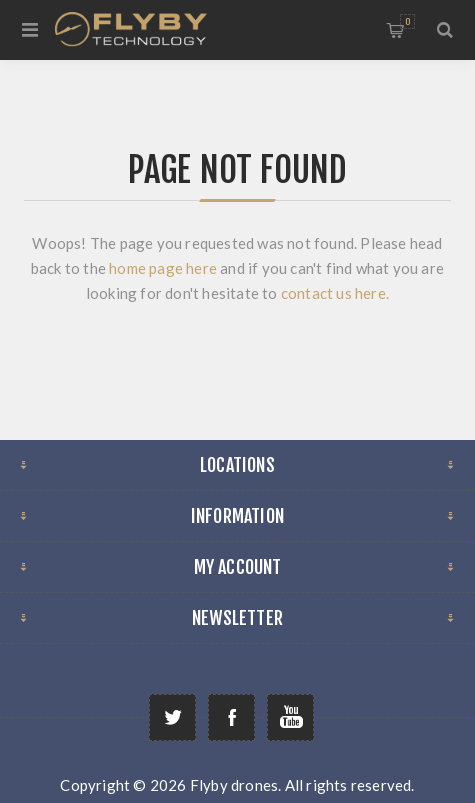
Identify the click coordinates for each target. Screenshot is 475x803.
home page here (164, 268)
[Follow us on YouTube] (290, 717)
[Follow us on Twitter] (172, 717)
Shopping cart (407, 21)
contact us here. (335, 293)
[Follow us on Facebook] (231, 717)
